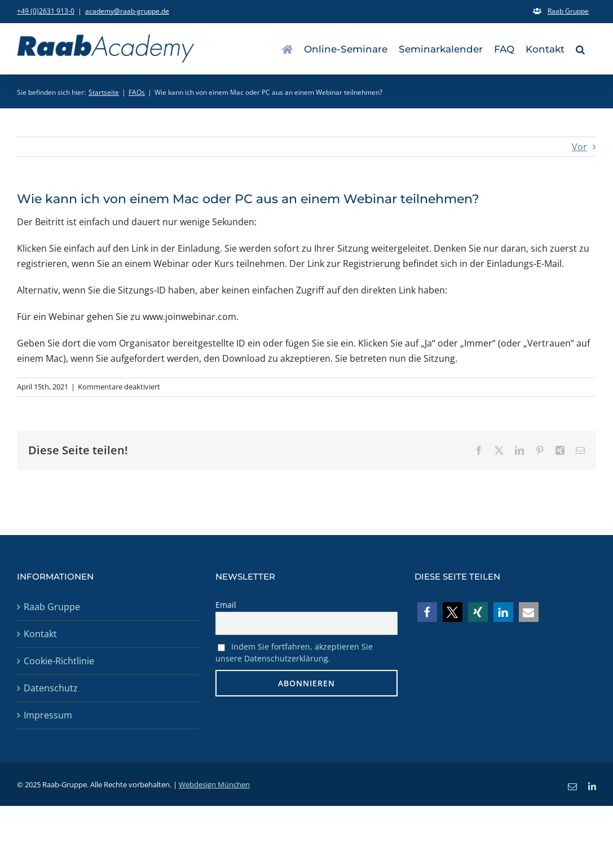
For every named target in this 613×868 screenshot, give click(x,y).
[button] (580, 49)
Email (226, 605)
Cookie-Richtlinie (59, 661)
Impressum (48, 715)
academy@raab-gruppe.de (127, 11)
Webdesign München (214, 784)
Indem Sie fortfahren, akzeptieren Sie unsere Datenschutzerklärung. (294, 652)
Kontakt (40, 634)
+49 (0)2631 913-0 (46, 11)
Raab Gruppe (52, 607)
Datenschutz (51, 688)
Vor (579, 147)
